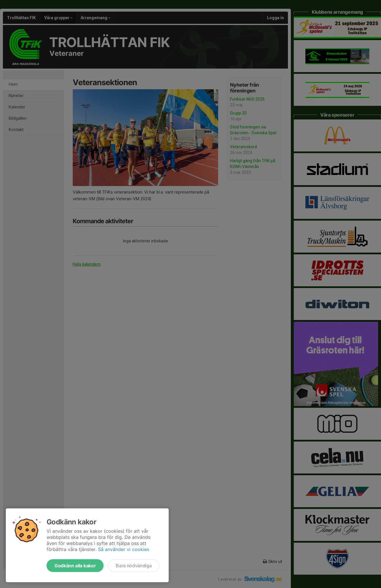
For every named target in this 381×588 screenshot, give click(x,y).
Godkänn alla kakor (75, 566)
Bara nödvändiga (134, 566)
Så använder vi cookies (124, 549)
